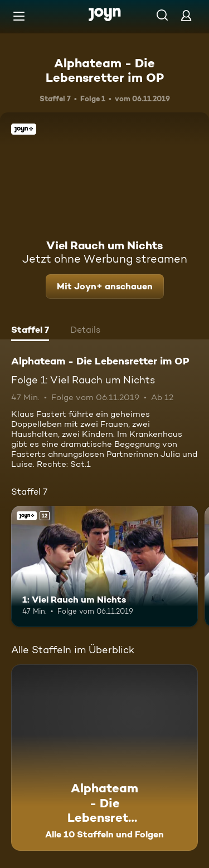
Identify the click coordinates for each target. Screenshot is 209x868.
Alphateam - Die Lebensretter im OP (105, 70)
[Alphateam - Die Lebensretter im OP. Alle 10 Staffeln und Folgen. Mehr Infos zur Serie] (104, 758)
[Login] (186, 15)
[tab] (30, 331)
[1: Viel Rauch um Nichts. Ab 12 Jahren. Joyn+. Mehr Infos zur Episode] (104, 566)
